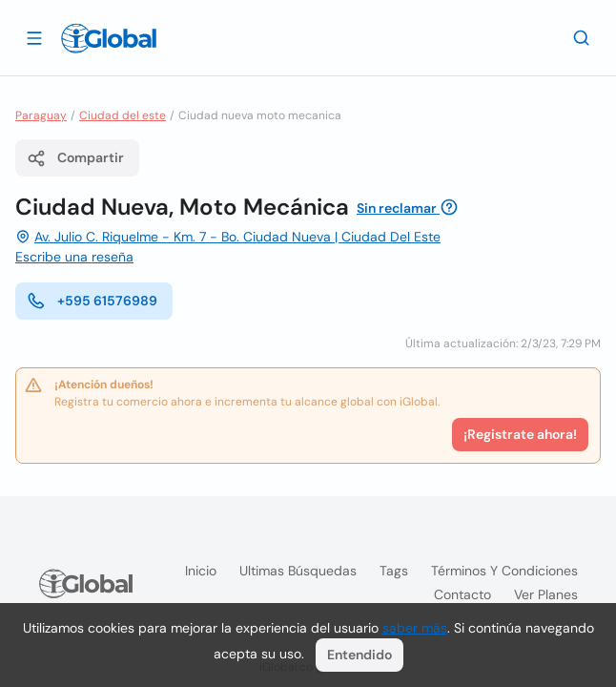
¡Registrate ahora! (520, 434)
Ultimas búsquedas (298, 571)
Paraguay (41, 115)
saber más (415, 628)
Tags (394, 571)
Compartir (75, 158)
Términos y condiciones (504, 571)
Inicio (201, 571)
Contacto (462, 594)
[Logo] (109, 38)
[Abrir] (34, 37)
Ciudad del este (123, 115)
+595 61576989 (92, 301)
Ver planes (546, 594)
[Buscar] (582, 37)
